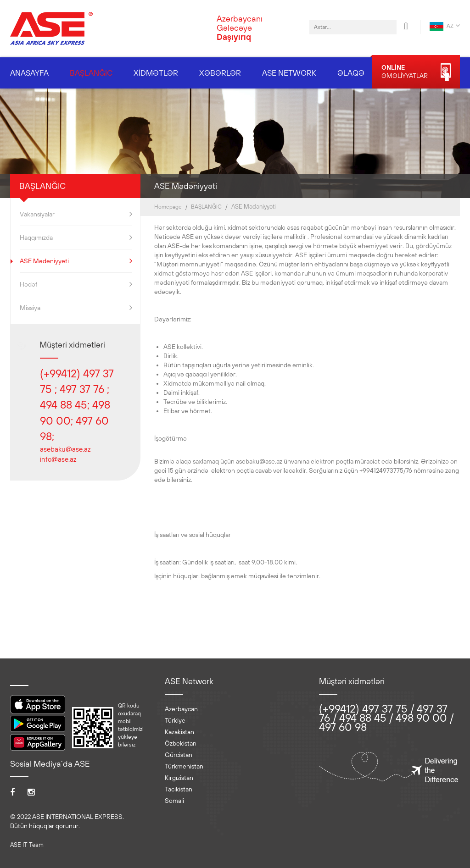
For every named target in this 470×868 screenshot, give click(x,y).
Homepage (168, 207)
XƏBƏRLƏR (220, 73)
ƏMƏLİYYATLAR (416, 72)
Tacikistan (179, 789)
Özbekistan (181, 743)
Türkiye (175, 720)
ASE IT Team (27, 845)
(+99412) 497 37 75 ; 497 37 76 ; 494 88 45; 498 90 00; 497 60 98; (77, 405)
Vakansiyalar (76, 214)
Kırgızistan (179, 778)
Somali (174, 801)
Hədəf (76, 284)
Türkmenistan (184, 766)
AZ (445, 26)
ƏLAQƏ (351, 73)
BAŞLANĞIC (91, 73)
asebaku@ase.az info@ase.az (65, 454)
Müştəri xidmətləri (72, 345)
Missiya (76, 308)
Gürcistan (179, 755)
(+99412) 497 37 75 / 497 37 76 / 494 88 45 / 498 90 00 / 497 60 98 (386, 718)
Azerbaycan (181, 709)
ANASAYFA (29, 73)
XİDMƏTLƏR (156, 73)
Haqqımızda (76, 238)
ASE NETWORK (289, 73)
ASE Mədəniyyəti (76, 261)
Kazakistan (179, 732)
